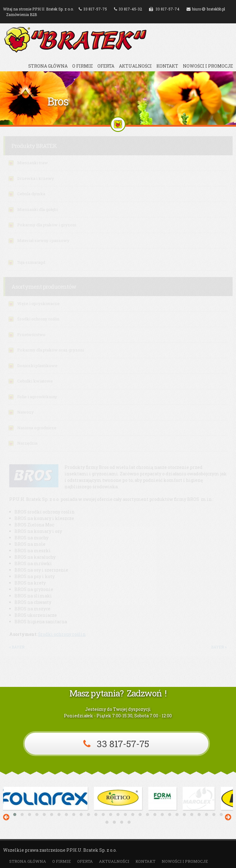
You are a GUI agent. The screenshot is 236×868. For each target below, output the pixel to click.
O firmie (83, 66)
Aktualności (135, 66)
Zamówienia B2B (22, 14)
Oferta (106, 66)
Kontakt (167, 66)
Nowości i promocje (208, 66)
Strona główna (48, 66)
